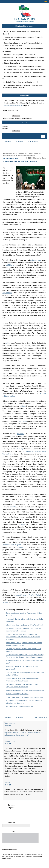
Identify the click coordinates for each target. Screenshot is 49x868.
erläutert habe (35, 260)
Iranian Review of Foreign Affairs (27, 595)
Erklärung (19, 449)
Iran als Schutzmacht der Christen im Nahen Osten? (23, 73)
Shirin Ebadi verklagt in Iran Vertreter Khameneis (24, 697)
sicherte (22, 524)
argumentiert (7, 293)
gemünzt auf (22, 547)
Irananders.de (24, 13)
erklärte (23, 406)
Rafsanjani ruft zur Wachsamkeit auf (19, 706)
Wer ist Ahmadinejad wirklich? (17, 694)
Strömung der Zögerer (12, 545)
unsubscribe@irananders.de (13, 106)
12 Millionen (10, 265)
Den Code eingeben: (12, 806)
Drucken (8, 141)
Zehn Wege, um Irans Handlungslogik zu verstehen (23, 66)
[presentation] (22, 814)
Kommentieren (33, 141)
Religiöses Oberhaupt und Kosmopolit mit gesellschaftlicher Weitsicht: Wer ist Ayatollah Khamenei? (23, 637)
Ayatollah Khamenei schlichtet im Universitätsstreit (25, 690)
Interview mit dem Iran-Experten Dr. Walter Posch (24, 625)
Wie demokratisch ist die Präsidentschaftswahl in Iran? (24, 70)
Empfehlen (20, 141)
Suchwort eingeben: (6, 127)
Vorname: (12, 823)
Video (5, 331)
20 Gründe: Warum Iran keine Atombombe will (21, 82)
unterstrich (23, 421)
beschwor (21, 434)
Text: (14, 831)
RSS (45, 1)
